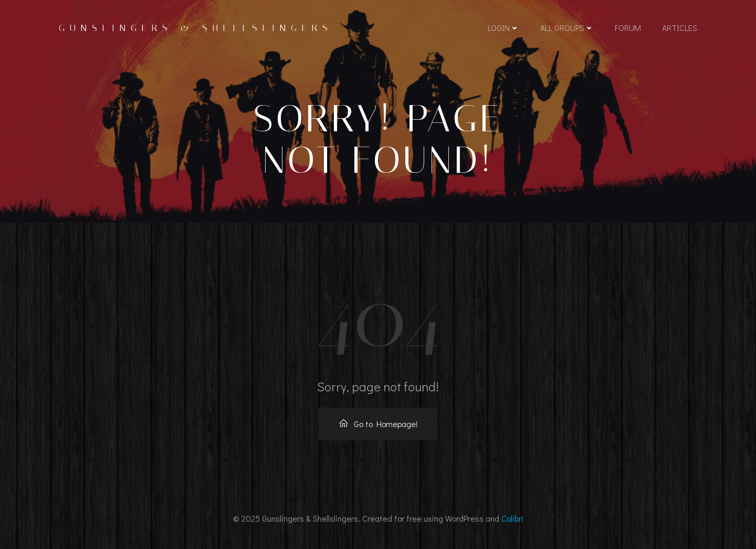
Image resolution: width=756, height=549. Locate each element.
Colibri (512, 518)
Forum (628, 28)
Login (503, 28)
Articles (680, 28)
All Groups (567, 28)
